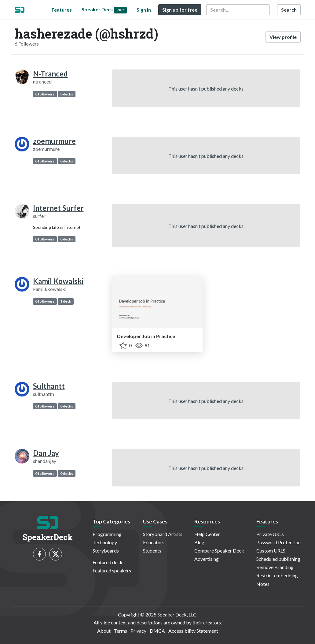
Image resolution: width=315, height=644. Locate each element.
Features (62, 10)
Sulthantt (49, 386)
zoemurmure (54, 141)
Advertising (207, 559)
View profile (283, 37)
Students (152, 551)
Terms (121, 631)
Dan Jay (46, 453)
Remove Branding (275, 567)
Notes (263, 584)
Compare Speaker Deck (219, 551)
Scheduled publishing (278, 559)
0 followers (45, 94)
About (104, 631)
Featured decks (109, 562)
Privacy (138, 631)
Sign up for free (180, 10)
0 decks (67, 94)
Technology (105, 542)
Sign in (144, 10)
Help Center (207, 534)
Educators (154, 542)
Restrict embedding (277, 575)
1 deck (66, 301)
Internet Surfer (58, 208)
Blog (199, 542)
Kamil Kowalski (58, 281)
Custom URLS (271, 551)
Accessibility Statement (193, 631)
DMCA (157, 631)
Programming (107, 534)
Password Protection (278, 542)
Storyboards (106, 551)
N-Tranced (50, 74)
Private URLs (270, 534)
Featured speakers (112, 570)
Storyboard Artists (163, 534)
